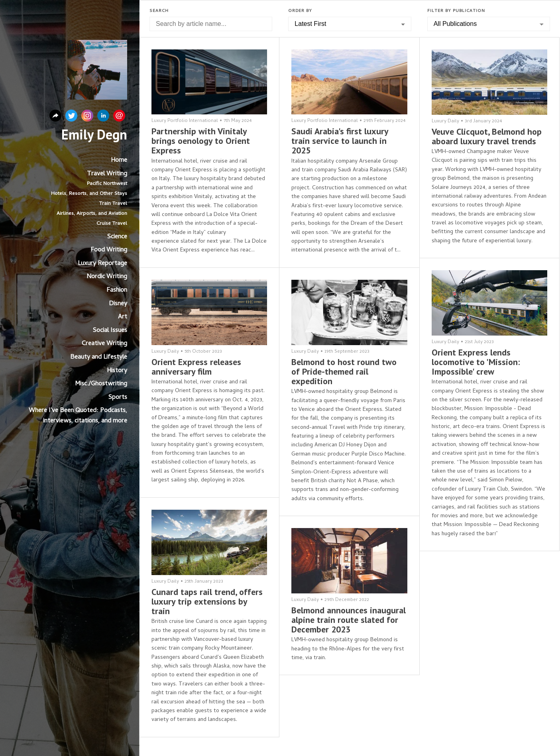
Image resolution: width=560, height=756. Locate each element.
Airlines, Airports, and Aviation (92, 214)
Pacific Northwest (107, 184)
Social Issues (110, 331)
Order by (300, 11)
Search (159, 11)
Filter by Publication (456, 11)
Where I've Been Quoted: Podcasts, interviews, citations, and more (78, 416)
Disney (118, 304)
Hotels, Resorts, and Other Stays (89, 194)
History (117, 371)
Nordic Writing (107, 277)
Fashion (117, 291)
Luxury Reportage (102, 264)
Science (117, 237)
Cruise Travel (112, 224)
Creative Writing (104, 344)
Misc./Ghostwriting (101, 384)
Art (123, 317)
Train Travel (113, 204)
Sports (118, 398)
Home (119, 161)
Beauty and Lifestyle (99, 357)
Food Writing (109, 250)
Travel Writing (107, 174)
